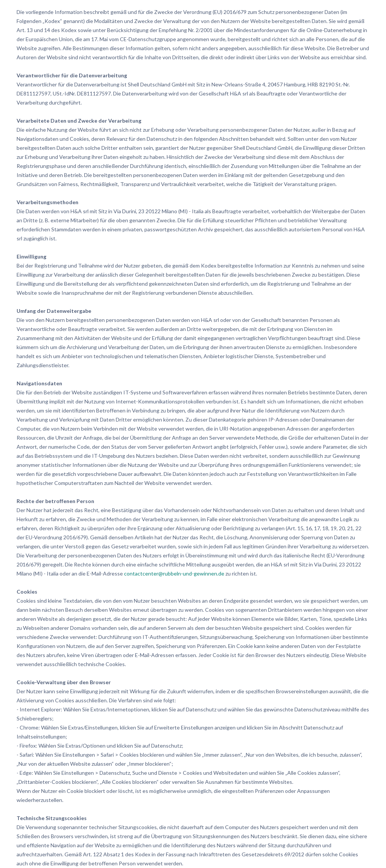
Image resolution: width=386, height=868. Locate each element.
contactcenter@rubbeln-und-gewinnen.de (174, 573)
